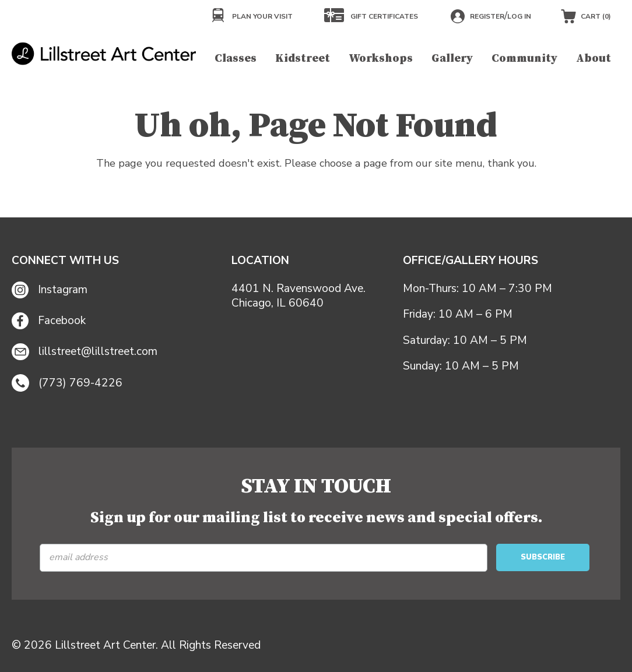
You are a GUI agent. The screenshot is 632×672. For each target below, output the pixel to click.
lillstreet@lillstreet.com (85, 352)
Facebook (49, 321)
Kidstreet (303, 58)
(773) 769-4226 (67, 383)
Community (524, 58)
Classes (236, 58)
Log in (519, 16)
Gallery (452, 58)
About (594, 58)
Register (487, 16)
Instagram (50, 290)
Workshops (381, 58)
